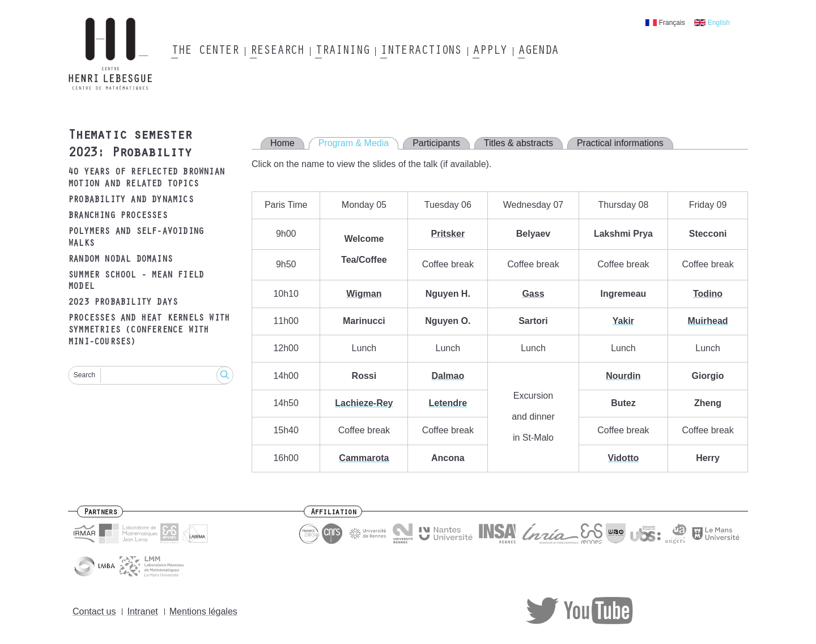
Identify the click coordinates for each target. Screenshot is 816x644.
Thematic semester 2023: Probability (130, 145)
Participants (436, 143)
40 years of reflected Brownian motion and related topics (146, 179)
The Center (205, 52)
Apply (490, 52)
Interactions (421, 52)
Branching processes (118, 216)
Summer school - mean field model (136, 282)
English (719, 23)
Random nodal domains (120, 260)
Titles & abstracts (518, 143)
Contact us (94, 611)
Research (277, 52)
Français (672, 23)
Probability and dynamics (131, 201)
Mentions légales (203, 611)
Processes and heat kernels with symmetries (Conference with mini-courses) (149, 331)
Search (84, 375)
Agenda (538, 52)
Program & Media (354, 143)
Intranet (142, 611)
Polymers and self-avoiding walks (136, 238)
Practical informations (620, 143)
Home (282, 143)
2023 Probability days (123, 303)
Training (342, 52)
